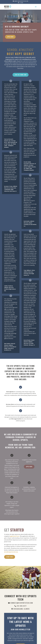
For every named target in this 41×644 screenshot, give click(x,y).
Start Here (10, 557)
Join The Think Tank (21, 75)
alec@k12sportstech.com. (11, 552)
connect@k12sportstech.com (20, 603)
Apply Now (10, 37)
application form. (15, 536)
